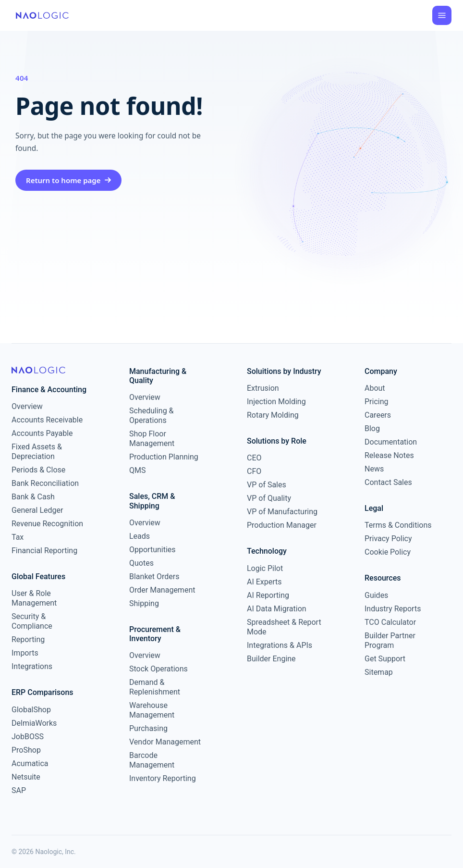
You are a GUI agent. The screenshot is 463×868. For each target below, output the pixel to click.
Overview (27, 406)
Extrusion (263, 388)
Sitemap (379, 672)
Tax (18, 537)
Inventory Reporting (163, 778)
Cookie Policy (388, 552)
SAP (19, 790)
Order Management (162, 590)
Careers (378, 415)
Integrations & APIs (280, 645)
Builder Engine (271, 659)
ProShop (26, 750)
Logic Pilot (265, 568)
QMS (137, 470)
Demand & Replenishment (155, 687)
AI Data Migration (277, 609)
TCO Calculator (390, 622)
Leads (140, 536)
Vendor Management (165, 742)
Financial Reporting (44, 551)
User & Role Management (34, 598)
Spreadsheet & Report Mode (284, 627)
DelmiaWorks (34, 723)
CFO (254, 471)
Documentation (391, 442)
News (374, 469)
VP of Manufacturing (282, 512)
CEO (254, 458)
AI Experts (264, 582)
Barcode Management (152, 760)
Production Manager (282, 525)
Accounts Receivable (47, 420)
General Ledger (37, 510)
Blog (372, 428)
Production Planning (164, 457)
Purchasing (148, 728)
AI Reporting (268, 595)
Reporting (28, 639)
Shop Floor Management (152, 439)
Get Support (385, 659)
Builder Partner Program (390, 640)
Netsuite (26, 777)
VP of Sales (267, 485)
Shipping (144, 603)
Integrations (32, 666)
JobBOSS (28, 737)
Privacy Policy (388, 539)
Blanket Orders (154, 577)
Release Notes (389, 455)
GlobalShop (31, 710)
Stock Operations (158, 669)
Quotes (141, 563)
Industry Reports (393, 609)
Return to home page (68, 180)
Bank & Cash (33, 497)
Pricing (377, 402)
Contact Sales (388, 482)
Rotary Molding (273, 415)
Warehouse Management (152, 710)
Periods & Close (38, 470)
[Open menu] (442, 15)
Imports (25, 653)
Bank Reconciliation (45, 483)
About (375, 388)
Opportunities (152, 550)
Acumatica (30, 763)
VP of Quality (269, 498)
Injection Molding (276, 402)
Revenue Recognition (47, 524)
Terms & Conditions (398, 525)
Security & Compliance (32, 621)
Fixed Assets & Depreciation (37, 452)
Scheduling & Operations (152, 415)
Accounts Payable (42, 433)
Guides (376, 595)
